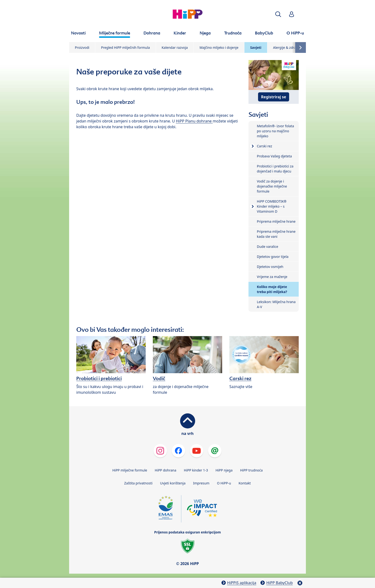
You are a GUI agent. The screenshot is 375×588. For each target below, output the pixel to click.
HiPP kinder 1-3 (196, 470)
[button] (278, 14)
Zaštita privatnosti (138, 483)
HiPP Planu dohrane (194, 121)
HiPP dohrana (165, 470)
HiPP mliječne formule (130, 470)
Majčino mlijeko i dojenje (219, 47)
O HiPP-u (224, 483)
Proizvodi (82, 47)
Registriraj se (274, 97)
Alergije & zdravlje (287, 47)
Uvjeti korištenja (173, 483)
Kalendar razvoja (175, 47)
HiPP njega (224, 470)
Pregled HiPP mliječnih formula (125, 47)
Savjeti (256, 47)
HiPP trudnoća (251, 470)
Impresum (201, 483)
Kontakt (245, 483)
